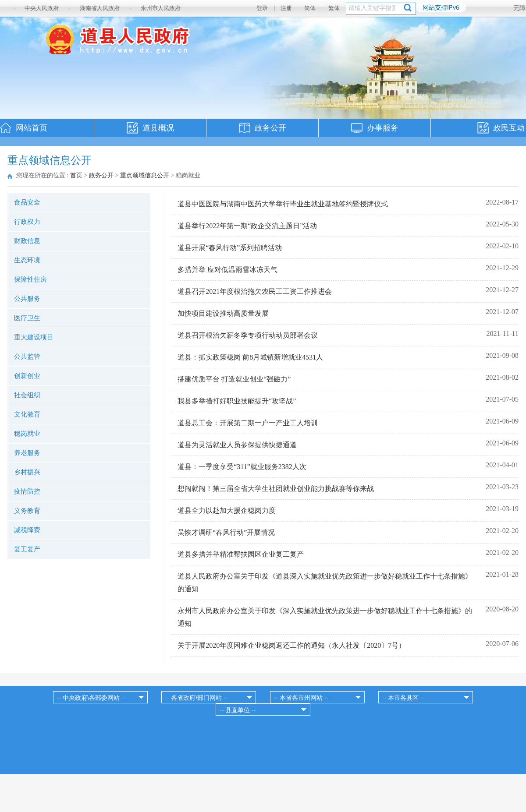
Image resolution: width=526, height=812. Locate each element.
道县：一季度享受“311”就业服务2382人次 (242, 467)
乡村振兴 (27, 472)
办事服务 (383, 128)
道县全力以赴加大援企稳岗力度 (227, 510)
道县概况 (158, 128)
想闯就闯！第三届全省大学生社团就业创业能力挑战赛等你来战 (276, 489)
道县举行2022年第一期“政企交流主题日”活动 (247, 226)
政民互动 (509, 128)
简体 (310, 8)
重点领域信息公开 (145, 175)
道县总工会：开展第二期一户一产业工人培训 (248, 423)
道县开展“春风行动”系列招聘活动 (230, 248)
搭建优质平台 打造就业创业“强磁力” (234, 379)
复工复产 (27, 549)
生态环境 (27, 260)
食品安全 (27, 202)
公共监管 (27, 357)
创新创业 (27, 376)
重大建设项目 (34, 337)
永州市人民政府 (161, 8)
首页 (76, 175)
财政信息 (27, 241)
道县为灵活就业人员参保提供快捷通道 (237, 445)
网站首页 (32, 128)
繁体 (334, 8)
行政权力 (27, 222)
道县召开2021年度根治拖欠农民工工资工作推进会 (255, 291)
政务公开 (270, 128)
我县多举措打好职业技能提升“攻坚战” (237, 401)
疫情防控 (27, 491)
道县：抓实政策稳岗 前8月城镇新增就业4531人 (250, 357)
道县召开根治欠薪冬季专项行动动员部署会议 (248, 335)
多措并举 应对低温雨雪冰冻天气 (227, 270)
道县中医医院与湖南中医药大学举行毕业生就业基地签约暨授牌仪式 (283, 204)
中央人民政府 (42, 8)
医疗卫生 (27, 318)
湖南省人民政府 (100, 8)
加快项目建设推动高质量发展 (223, 313)
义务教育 (27, 511)
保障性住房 (30, 279)
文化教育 (27, 414)
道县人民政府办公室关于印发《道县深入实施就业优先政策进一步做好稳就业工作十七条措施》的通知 (325, 583)
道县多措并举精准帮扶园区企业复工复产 (241, 554)
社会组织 (27, 395)
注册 (286, 8)
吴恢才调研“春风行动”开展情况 (226, 532)
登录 (262, 8)
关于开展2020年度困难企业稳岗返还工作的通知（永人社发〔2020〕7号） (291, 645)
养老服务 (27, 453)
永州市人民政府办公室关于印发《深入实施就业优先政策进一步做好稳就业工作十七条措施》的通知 (325, 617)
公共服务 (27, 299)
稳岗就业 (27, 434)
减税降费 (27, 530)
